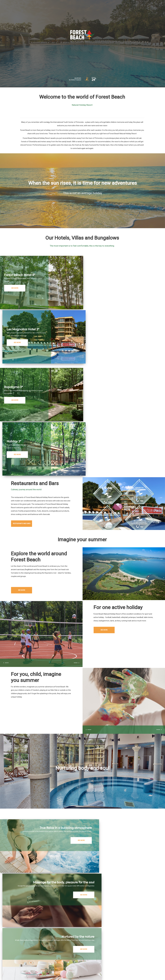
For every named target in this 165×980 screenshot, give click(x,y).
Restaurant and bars (77, 953)
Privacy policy (49, 972)
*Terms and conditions (65, 972)
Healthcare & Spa (94, 953)
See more (25, 494)
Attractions (108, 953)
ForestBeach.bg (52, 953)
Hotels (64, 953)
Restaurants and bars (25, 422)
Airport (118, 953)
